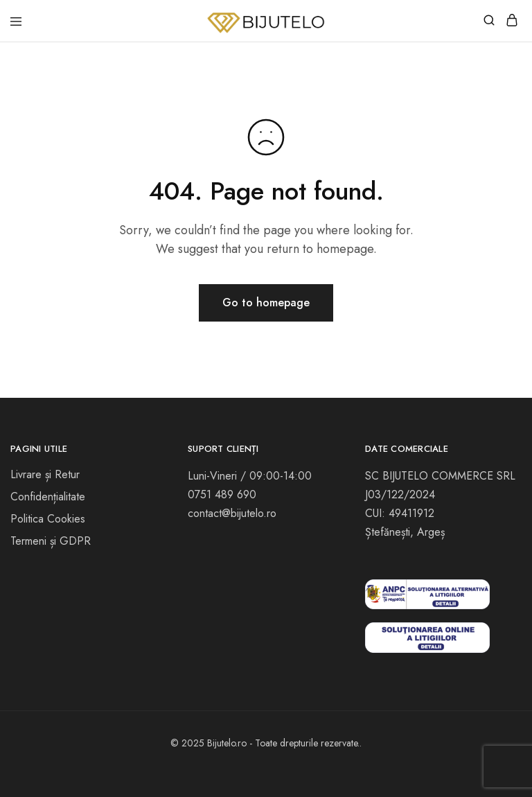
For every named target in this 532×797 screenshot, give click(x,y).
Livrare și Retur (45, 474)
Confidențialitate (48, 497)
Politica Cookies (48, 519)
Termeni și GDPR (51, 541)
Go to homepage (266, 303)
